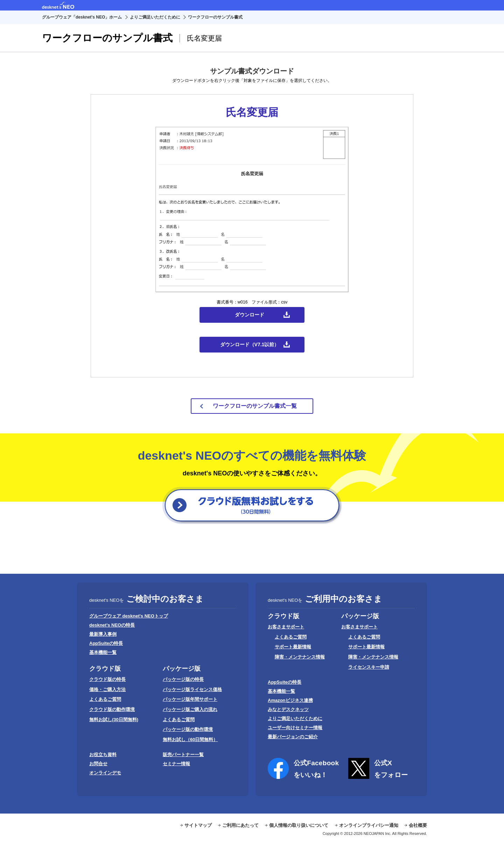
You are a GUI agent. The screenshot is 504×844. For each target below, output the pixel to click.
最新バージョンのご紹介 (293, 737)
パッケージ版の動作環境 (188, 729)
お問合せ (98, 764)
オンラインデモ (105, 773)
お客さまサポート (286, 627)
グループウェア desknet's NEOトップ (129, 616)
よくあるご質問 (105, 699)
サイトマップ (198, 825)
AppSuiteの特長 (106, 643)
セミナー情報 (176, 764)
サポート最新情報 (293, 647)
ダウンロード (250, 315)
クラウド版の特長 (107, 679)
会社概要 (418, 825)
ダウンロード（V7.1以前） (250, 344)
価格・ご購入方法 (107, 689)
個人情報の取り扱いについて (299, 825)
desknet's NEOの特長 (112, 625)
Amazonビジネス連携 (290, 700)
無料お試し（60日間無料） (190, 740)
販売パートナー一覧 (183, 755)
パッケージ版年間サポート (190, 699)
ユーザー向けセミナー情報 (295, 728)
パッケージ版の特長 (183, 679)
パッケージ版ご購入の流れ (190, 709)
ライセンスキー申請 (369, 667)
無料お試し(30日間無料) (114, 720)
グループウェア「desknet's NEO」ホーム (82, 17)
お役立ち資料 (103, 755)
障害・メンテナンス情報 (300, 657)
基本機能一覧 (103, 652)
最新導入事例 (103, 634)
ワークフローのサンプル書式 (215, 17)
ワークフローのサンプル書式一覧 (255, 406)
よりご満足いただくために (155, 17)
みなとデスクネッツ (288, 709)
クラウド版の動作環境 (112, 709)
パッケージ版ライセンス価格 (192, 689)
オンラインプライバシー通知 (369, 825)
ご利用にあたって (240, 825)
